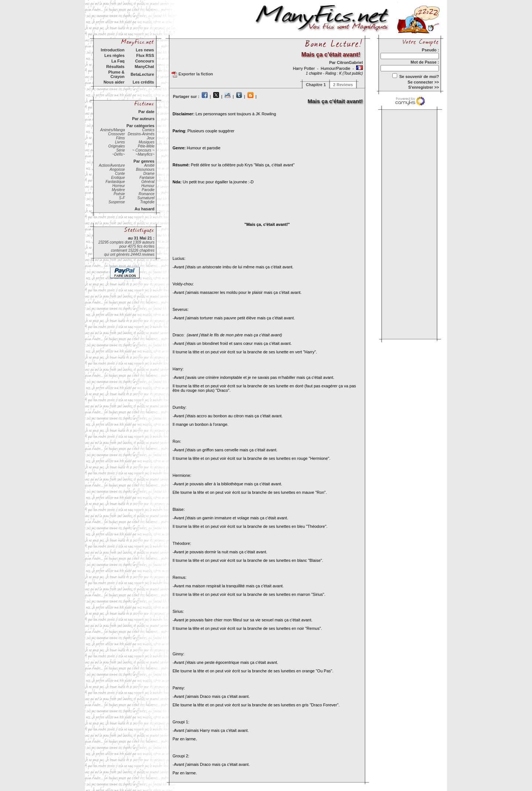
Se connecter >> (423, 82)
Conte (120, 174)
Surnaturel (146, 198)
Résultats (115, 67)
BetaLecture (142, 74)
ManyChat (144, 67)
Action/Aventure (112, 165)
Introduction (113, 50)
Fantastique (115, 182)
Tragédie (147, 202)
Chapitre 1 (316, 85)
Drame (149, 174)
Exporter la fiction (192, 74)
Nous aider (114, 82)
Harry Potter (304, 68)
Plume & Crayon (116, 74)
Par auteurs (143, 119)
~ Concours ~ (143, 150)
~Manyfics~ (145, 154)
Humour (148, 186)
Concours (145, 61)
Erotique (118, 178)
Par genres (144, 161)
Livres (120, 142)
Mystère (118, 190)
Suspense (117, 202)
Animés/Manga (112, 130)
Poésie (119, 194)
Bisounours (145, 169)
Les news (145, 50)
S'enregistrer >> (424, 87)
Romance (146, 194)
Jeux (151, 138)
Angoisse (117, 169)
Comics (148, 130)
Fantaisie (147, 178)
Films (120, 138)
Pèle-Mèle (146, 146)
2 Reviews (343, 85)
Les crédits (143, 82)
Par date (146, 112)
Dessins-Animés (141, 134)
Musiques (146, 142)
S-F (122, 198)
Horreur (119, 186)
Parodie (148, 190)
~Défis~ (119, 154)
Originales (117, 146)
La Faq (118, 61)
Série (121, 150)
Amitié (149, 165)
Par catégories (140, 126)
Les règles (115, 55)
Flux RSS (145, 55)
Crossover (116, 134)
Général (148, 182)
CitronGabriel (350, 62)
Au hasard (144, 209)
